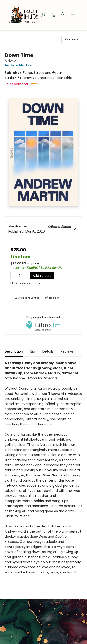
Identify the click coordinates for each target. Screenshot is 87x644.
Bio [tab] (33, 351)
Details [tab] (48, 351)
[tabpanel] (43, 475)
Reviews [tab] (67, 351)
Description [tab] (14, 351)
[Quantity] (20, 276)
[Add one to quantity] (26, 276)
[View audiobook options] (43, 323)
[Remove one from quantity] (14, 276)
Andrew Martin (18, 65)
